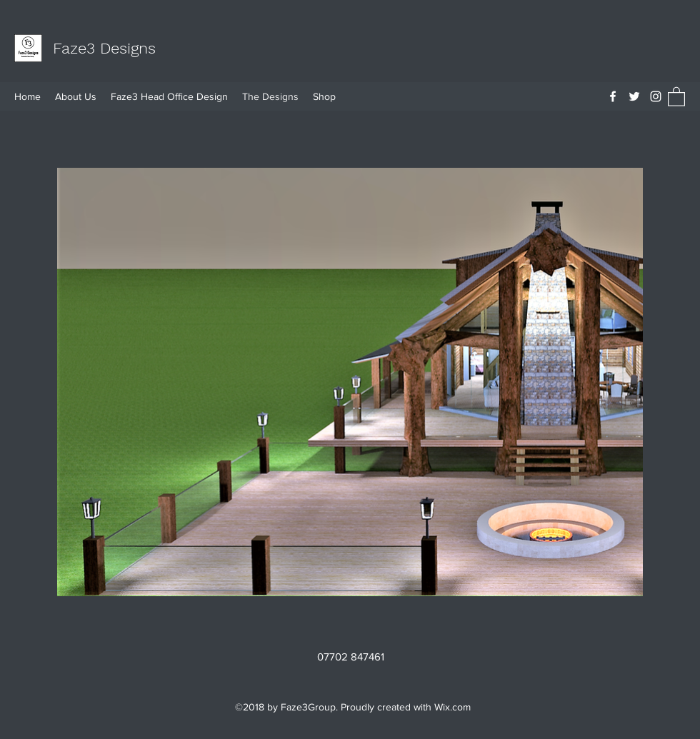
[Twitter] (634, 96)
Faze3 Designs (104, 48)
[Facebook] (613, 96)
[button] (676, 96)
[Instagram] (656, 96)
